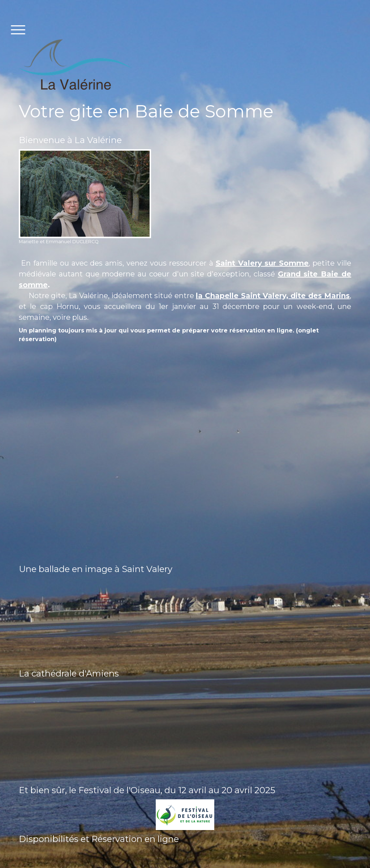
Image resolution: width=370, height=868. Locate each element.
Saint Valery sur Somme (262, 263)
